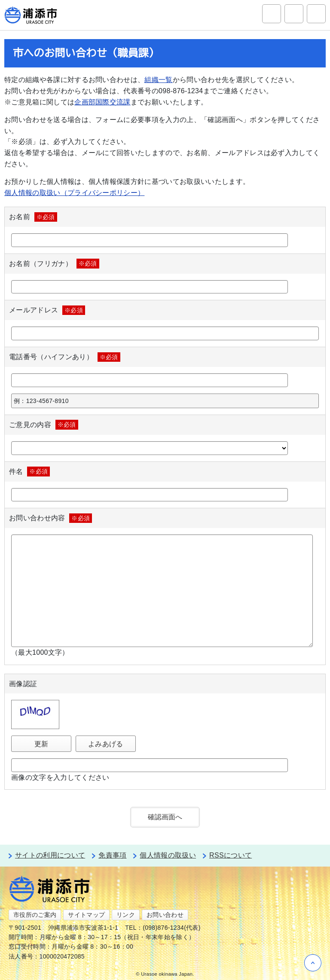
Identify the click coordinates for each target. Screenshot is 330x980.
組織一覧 (158, 80)
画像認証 (23, 684)
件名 (29, 471)
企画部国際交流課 (102, 102)
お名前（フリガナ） (54, 263)
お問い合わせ (165, 915)
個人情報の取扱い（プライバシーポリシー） (74, 193)
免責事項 (112, 855)
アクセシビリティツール (294, 14)
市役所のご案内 (35, 915)
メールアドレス (47, 310)
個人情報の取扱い (168, 855)
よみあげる (106, 744)
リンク (126, 915)
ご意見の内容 (44, 424)
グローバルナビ (316, 14)
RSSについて (231, 855)
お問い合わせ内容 (50, 518)
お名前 (33, 217)
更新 (41, 744)
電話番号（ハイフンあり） (65, 357)
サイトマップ (86, 915)
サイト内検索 (272, 14)
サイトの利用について (50, 855)
